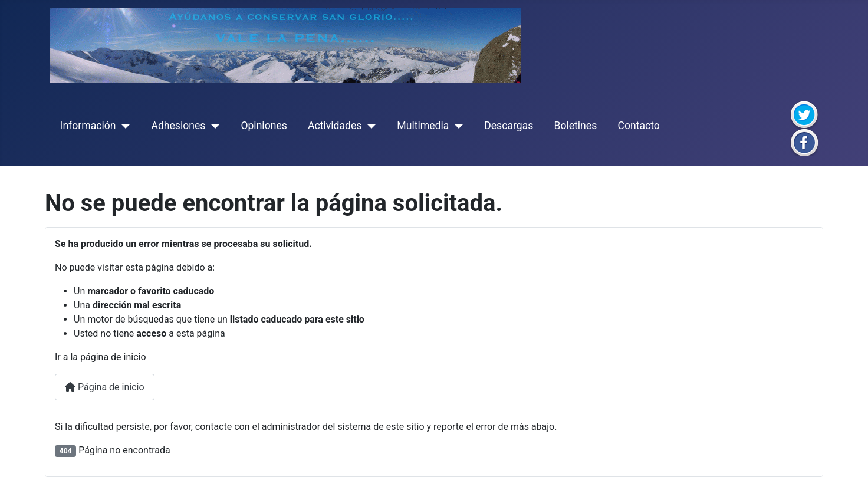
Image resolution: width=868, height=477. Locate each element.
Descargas (509, 126)
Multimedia (423, 126)
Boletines (575, 126)
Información (88, 126)
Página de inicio (105, 387)
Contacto (638, 126)
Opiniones (264, 126)
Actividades (335, 126)
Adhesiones (178, 126)
